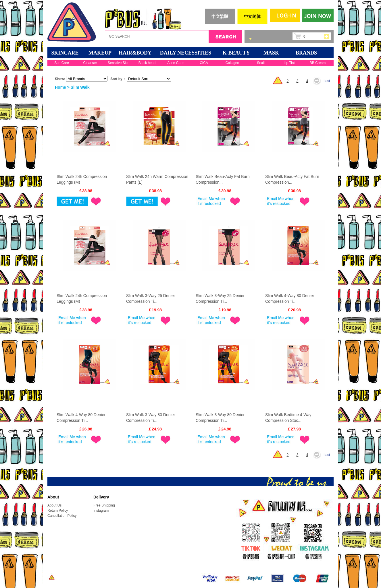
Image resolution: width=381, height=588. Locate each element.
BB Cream (318, 63)
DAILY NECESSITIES (186, 53)
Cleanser (90, 63)
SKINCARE (65, 53)
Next (318, 81)
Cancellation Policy (62, 516)
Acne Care (175, 63)
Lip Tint (289, 63)
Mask (271, 53)
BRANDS (306, 53)
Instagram (101, 511)
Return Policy (58, 511)
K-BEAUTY (236, 53)
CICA (204, 63)
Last (327, 81)
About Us (54, 505)
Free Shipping (104, 505)
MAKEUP (100, 53)
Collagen (232, 63)
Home (60, 87)
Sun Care (62, 63)
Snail (261, 63)
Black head (147, 63)
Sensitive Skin (119, 63)
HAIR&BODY (135, 53)
